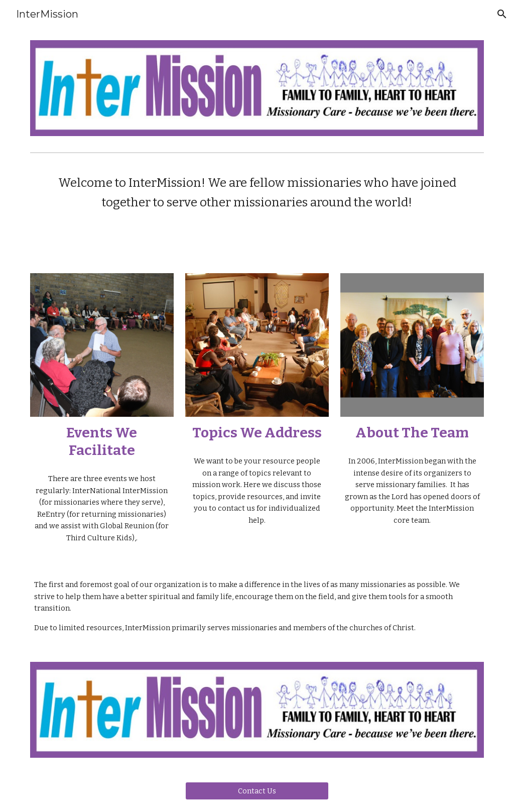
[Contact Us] (257, 791)
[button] (502, 14)
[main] (257, 193)
